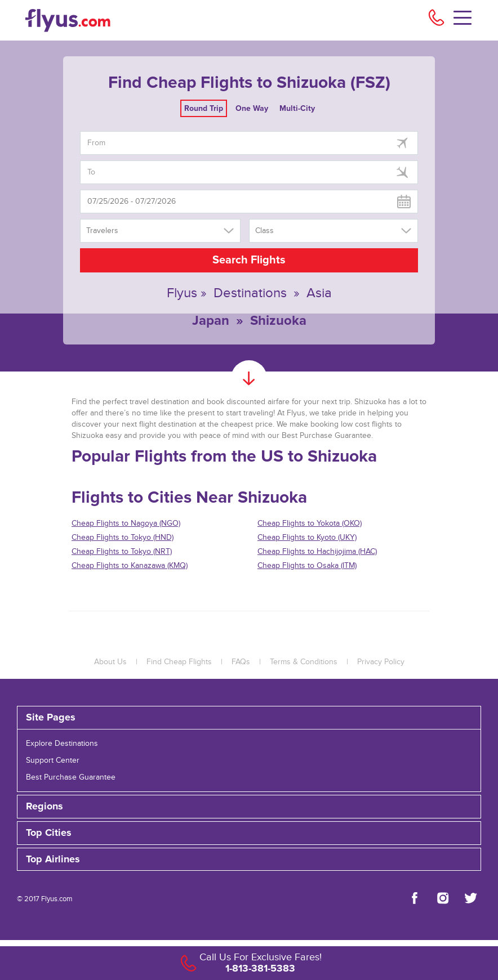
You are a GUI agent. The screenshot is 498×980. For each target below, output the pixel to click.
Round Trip (204, 108)
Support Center (53, 760)
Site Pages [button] (51, 718)
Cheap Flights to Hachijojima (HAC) (317, 552)
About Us (110, 662)
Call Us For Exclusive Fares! (261, 957)
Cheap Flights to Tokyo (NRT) (122, 552)
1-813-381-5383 (260, 968)
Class (264, 231)
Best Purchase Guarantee (71, 777)
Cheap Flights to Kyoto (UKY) (307, 538)
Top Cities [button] (49, 833)
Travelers (102, 231)
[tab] (249, 718)
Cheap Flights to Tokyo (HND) (123, 538)
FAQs (241, 662)
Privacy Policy (381, 662)
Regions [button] (45, 807)
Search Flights (249, 260)
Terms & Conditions (304, 662)
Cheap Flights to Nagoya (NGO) (126, 523)
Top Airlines (53, 860)
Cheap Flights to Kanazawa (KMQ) (130, 566)
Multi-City (297, 108)
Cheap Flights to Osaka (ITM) (307, 566)
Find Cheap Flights (179, 662)
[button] (249, 860)
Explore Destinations (62, 744)
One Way (252, 108)
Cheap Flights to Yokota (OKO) (310, 523)
